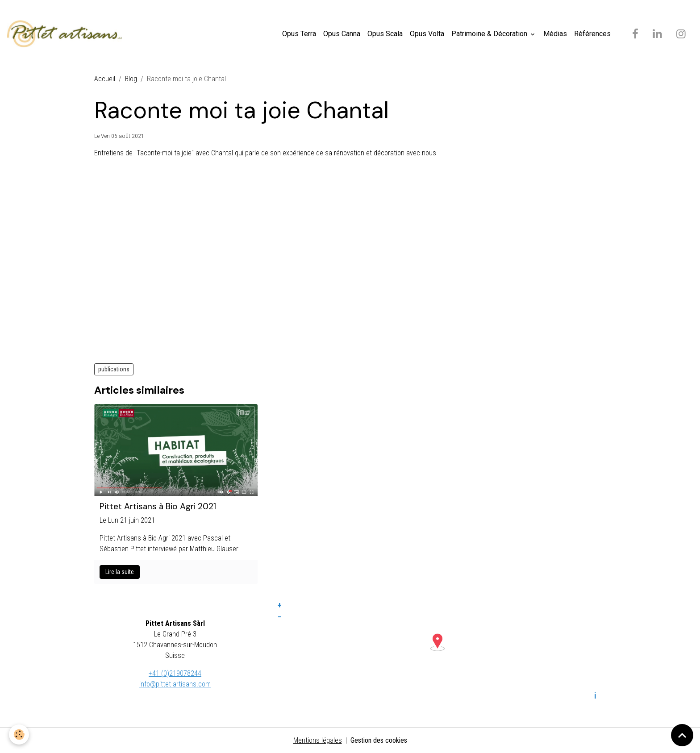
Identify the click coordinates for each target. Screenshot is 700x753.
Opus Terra (299, 34)
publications (114, 369)
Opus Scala (385, 34)
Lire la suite (120, 572)
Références (592, 34)
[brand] (66, 34)
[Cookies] (19, 734)
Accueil (105, 79)
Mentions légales (318, 740)
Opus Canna (342, 34)
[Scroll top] (682, 735)
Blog (131, 79)
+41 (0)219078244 (175, 673)
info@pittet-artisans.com (175, 684)
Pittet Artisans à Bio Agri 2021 (158, 506)
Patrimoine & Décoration (490, 34)
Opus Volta (427, 34)
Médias (555, 34)
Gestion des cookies (379, 740)
